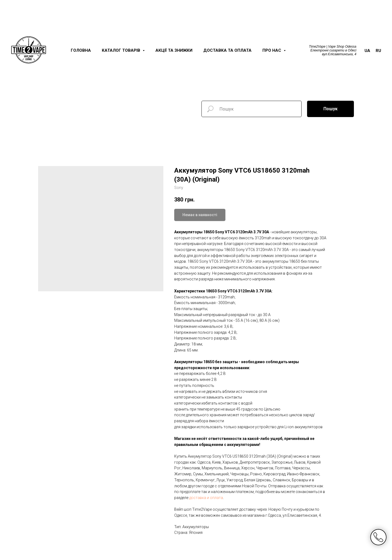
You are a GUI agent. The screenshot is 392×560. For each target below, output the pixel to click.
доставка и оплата (206, 498)
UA (367, 51)
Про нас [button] (272, 50)
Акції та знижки (174, 50)
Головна (81, 50)
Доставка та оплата (227, 50)
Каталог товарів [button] (122, 50)
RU (378, 51)
